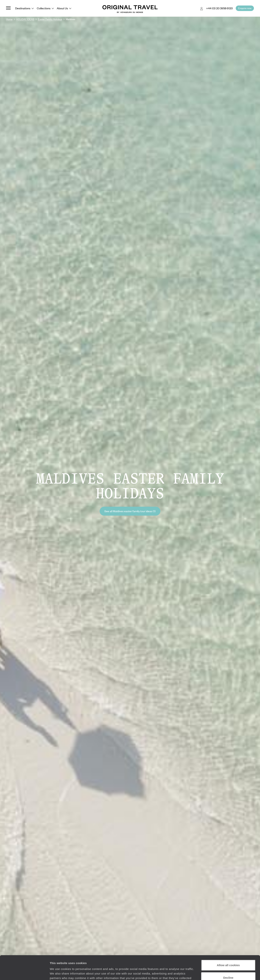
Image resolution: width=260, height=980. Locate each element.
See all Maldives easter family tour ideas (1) (130, 511)
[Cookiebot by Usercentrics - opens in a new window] (25, 973)
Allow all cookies (228, 945)
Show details (59, 973)
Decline (228, 957)
